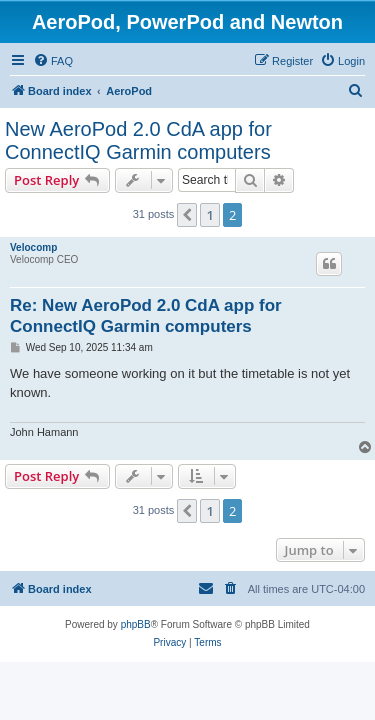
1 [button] (209, 215)
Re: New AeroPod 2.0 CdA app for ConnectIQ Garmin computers (146, 316)
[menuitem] (53, 61)
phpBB (136, 624)
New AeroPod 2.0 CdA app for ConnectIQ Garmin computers (138, 140)
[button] (187, 215)
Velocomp (33, 247)
